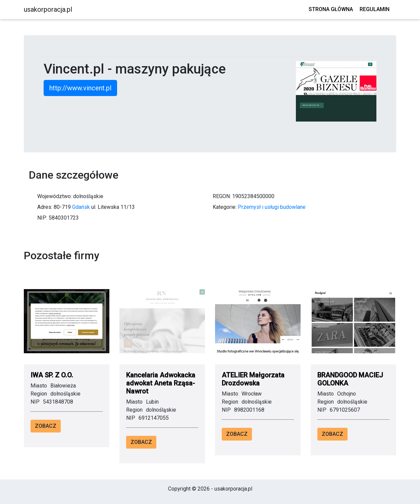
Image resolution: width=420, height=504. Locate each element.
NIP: (42, 218)
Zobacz (46, 426)
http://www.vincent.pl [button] (80, 88)
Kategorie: (225, 207)
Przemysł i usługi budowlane (272, 207)
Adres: (45, 207)
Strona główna (331, 9)
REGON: (222, 196)
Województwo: (55, 196)
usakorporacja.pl (48, 9)
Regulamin (375, 9)
